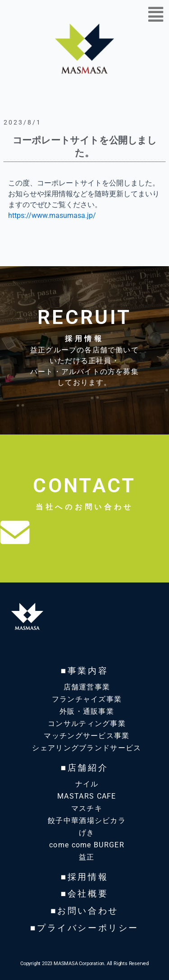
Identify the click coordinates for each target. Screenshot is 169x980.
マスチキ (87, 808)
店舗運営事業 (87, 687)
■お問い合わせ (84, 911)
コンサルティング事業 (87, 723)
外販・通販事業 (87, 711)
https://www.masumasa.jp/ (52, 215)
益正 (87, 857)
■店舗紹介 (84, 768)
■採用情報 (84, 877)
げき (87, 833)
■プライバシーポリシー (84, 928)
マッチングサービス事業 (87, 736)
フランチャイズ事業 (87, 699)
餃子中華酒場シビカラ (87, 821)
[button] (155, 15)
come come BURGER (87, 845)
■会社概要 (84, 894)
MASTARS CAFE (87, 796)
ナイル (87, 784)
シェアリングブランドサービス (87, 748)
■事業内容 (84, 671)
